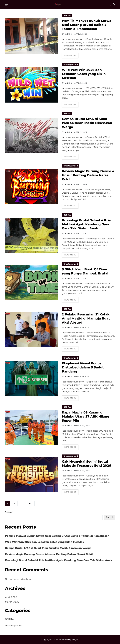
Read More (70, 55)
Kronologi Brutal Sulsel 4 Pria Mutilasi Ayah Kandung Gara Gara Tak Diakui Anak (86, 224)
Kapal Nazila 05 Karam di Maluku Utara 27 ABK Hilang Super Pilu (86, 416)
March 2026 (12, 602)
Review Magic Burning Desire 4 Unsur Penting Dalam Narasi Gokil (88, 175)
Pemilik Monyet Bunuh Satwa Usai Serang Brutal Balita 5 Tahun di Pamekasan (87, 25)
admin (69, 34)
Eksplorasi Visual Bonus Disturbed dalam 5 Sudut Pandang (83, 367)
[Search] (114, 5)
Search (9, 512)
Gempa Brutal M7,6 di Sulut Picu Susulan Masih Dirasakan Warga (87, 123)
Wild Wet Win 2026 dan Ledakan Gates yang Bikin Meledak (84, 74)
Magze (75, 639)
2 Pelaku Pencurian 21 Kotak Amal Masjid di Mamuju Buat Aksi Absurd (86, 318)
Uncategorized (71, 64)
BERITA (67, 15)
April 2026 (11, 597)
